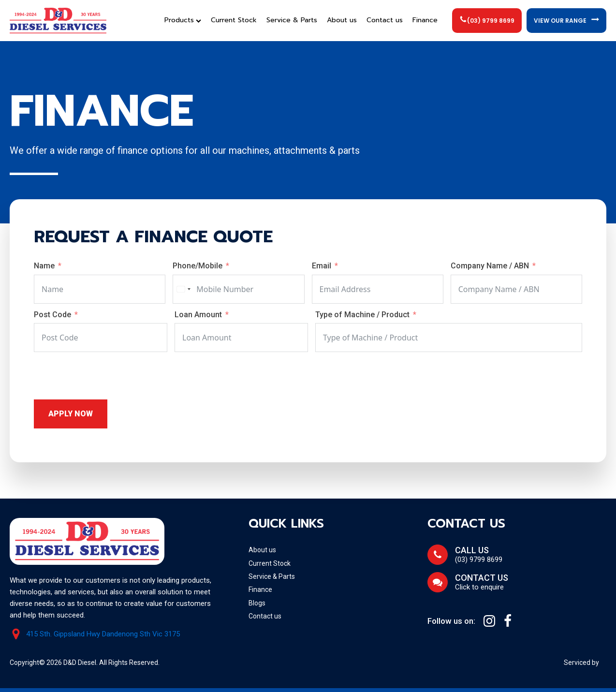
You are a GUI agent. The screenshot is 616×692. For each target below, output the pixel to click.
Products (183, 20)
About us (342, 20)
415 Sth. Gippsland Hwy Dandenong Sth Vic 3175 (103, 634)
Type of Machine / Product (363, 315)
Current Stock (234, 20)
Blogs (257, 603)
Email (322, 266)
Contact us (385, 20)
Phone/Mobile (198, 266)
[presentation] (107, 376)
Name (44, 266)
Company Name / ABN (491, 266)
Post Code (52, 315)
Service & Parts (292, 20)
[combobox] (183, 289)
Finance (425, 20)
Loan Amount (198, 315)
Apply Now (71, 414)
